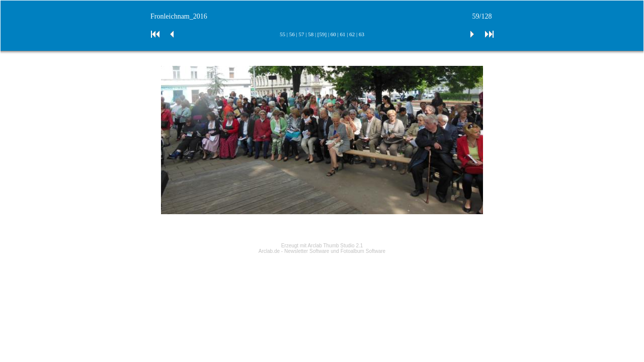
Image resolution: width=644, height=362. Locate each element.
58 (311, 34)
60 (333, 34)
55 (283, 34)
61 (343, 34)
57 (301, 34)
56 (292, 34)
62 (352, 34)
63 (361, 34)
